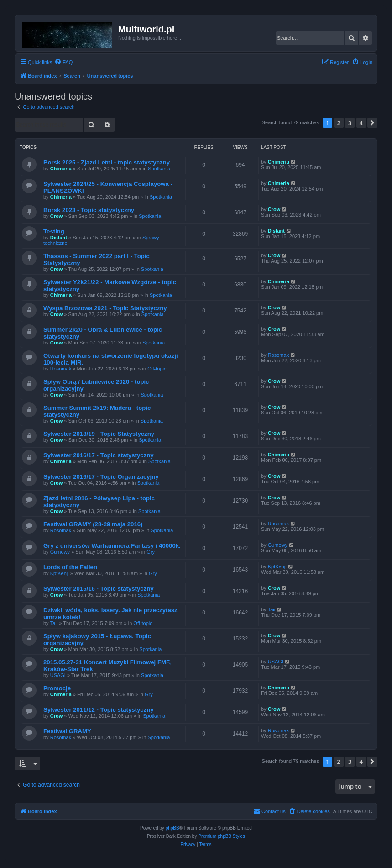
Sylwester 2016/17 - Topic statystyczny (99, 455)
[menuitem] (63, 62)
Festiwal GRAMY (67, 731)
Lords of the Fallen (70, 567)
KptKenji (60, 573)
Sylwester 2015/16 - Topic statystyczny (99, 589)
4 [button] (361, 123)
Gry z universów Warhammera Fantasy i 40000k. (112, 546)
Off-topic (157, 369)
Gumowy (60, 552)
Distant (59, 238)
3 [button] (350, 123)
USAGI (58, 675)
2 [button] (339, 123)
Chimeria (61, 169)
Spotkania (159, 169)
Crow (57, 216)
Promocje (57, 688)
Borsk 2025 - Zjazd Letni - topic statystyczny (107, 162)
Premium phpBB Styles (222, 836)
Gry (151, 552)
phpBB (172, 828)
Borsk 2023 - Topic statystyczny (89, 210)
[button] (372, 123)
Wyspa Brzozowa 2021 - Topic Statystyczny (105, 308)
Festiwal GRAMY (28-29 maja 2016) (93, 524)
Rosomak (61, 369)
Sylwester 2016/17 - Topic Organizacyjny (101, 477)
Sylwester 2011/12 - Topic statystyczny (99, 710)
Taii (54, 623)
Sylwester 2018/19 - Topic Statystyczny (99, 434)
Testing (54, 231)
